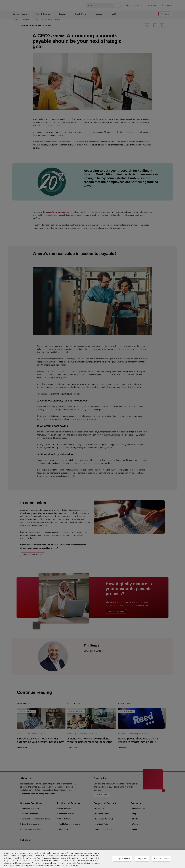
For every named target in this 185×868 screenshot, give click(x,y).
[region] (92, 859)
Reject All (142, 859)
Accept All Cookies (161, 859)
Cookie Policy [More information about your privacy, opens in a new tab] (73, 866)
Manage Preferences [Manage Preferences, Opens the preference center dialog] (122, 859)
